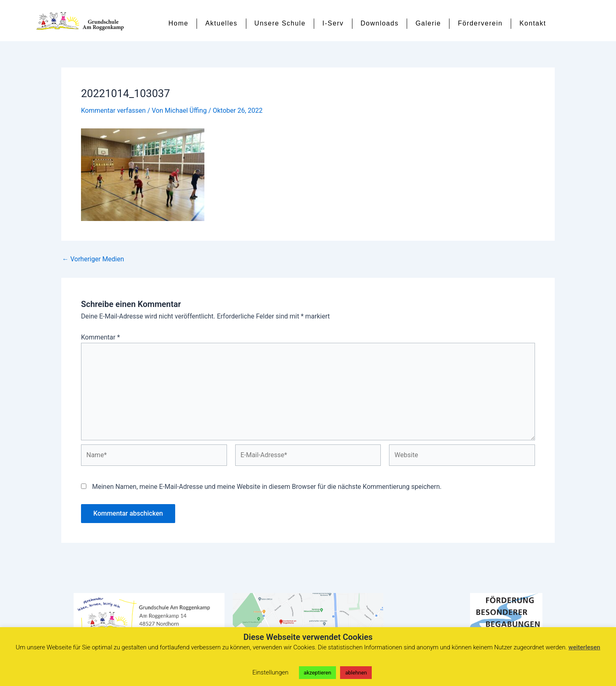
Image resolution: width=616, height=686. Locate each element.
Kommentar (101, 337)
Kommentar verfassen (113, 110)
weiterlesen (584, 647)
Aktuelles (221, 23)
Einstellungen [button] (271, 672)
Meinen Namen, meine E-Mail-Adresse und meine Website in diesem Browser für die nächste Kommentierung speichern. (267, 487)
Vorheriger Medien (93, 259)
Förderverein (480, 23)
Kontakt (533, 23)
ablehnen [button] (356, 673)
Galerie (428, 23)
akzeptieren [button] (318, 673)
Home (179, 23)
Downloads (380, 23)
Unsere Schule (280, 23)
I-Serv (333, 23)
